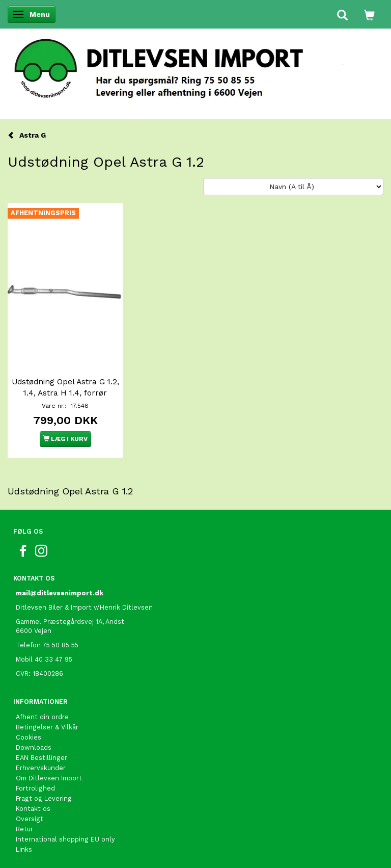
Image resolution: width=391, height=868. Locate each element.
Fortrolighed (35, 788)
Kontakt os (33, 809)
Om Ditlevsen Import (49, 778)
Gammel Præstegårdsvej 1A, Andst (70, 622)
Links (24, 849)
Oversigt (30, 819)
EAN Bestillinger (41, 758)
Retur (24, 829)
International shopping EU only (65, 839)
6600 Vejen (34, 631)
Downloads (34, 747)
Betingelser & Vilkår (47, 727)
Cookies (29, 737)
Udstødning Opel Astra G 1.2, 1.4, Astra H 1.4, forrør (65, 387)
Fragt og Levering (44, 798)
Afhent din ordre (42, 717)
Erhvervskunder (41, 768)
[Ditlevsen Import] (195, 65)
